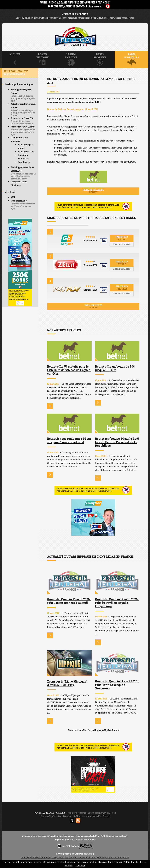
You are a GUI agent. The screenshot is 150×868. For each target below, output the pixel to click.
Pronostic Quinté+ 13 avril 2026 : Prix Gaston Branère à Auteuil (69, 601)
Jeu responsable (93, 816)
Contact (107, 816)
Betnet (135, 116)
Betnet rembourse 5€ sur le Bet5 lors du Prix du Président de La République (117, 442)
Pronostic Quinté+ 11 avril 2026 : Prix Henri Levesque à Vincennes (117, 685)
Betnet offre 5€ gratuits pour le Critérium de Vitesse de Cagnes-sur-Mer (69, 370)
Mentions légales (48, 816)
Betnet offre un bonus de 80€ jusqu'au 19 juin (115, 368)
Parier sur (122, 238)
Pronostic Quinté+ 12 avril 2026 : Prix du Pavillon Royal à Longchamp (117, 603)
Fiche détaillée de (93, 191)
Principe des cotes (26, 152)
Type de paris (24, 162)
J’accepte (81, 866)
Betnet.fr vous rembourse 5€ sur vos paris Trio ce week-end (69, 440)
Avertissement (65, 816)
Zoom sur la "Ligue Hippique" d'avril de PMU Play (67, 683)
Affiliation (79, 816)
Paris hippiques (93, 307)
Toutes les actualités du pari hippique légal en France (93, 730)
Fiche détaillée (122, 244)
